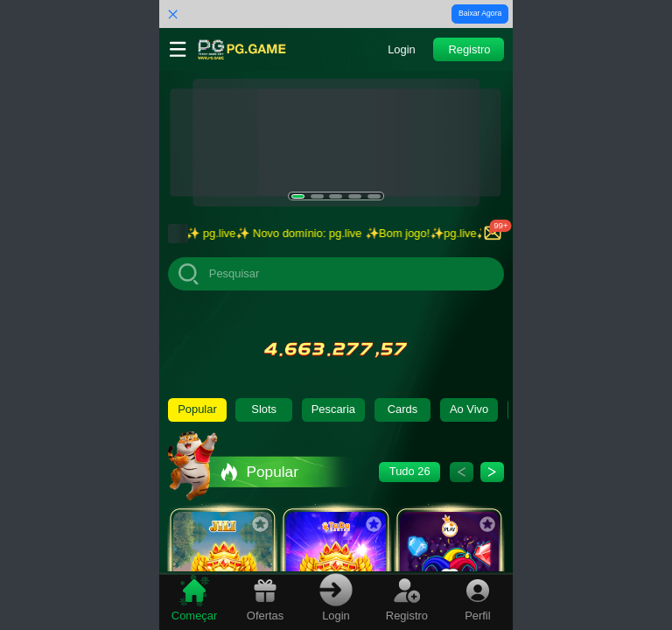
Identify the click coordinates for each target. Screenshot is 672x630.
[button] (401, 49)
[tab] (195, 600)
